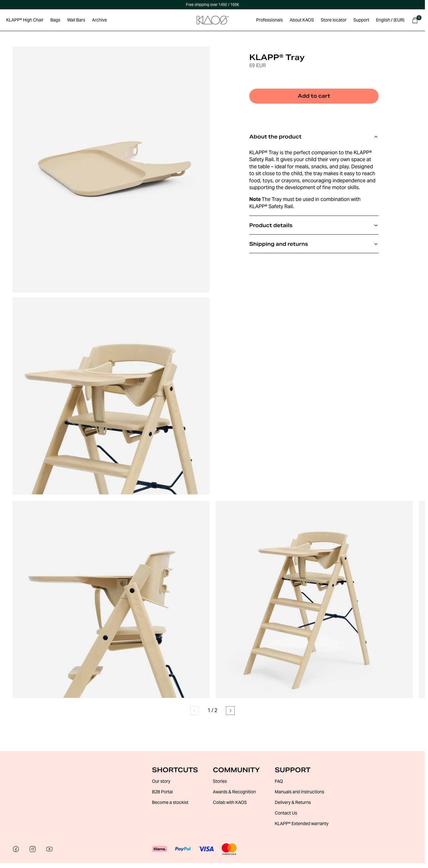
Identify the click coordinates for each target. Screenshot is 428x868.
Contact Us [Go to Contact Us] (286, 813)
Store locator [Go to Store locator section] (334, 20)
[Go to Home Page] (212, 20)
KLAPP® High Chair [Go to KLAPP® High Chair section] (25, 20)
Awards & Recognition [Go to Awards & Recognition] (234, 792)
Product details (314, 225)
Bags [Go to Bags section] (55, 20)
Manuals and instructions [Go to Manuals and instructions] (299, 792)
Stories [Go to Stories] (220, 781)
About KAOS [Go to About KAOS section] (302, 20)
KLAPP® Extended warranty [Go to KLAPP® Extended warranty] (302, 824)
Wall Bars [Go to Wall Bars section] (76, 20)
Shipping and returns (314, 244)
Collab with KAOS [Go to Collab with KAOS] (230, 802)
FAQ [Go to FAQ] (279, 781)
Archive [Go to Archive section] (99, 20)
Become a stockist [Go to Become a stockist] (170, 802)
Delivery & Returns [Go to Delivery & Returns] (293, 802)
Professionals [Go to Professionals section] (269, 20)
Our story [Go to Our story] (161, 781)
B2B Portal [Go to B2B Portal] (162, 792)
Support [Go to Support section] (361, 20)
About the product (314, 137)
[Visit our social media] (16, 849)
